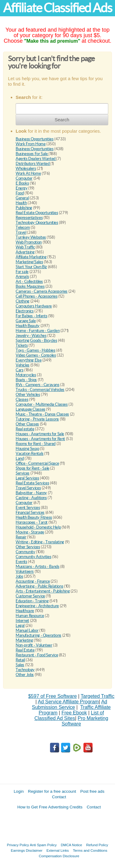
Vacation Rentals (30, 454)
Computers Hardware (34, 306)
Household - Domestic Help (38, 527)
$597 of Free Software (52, 696)
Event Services (28, 508)
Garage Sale (26, 321)
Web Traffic (25, 247)
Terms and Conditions (90, 850)
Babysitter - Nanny (31, 493)
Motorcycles (26, 375)
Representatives (29, 218)
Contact (59, 797)
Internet (22, 621)
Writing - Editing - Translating (40, 542)
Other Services (28, 547)
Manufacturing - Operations (38, 635)
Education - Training (32, 601)
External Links (58, 850)
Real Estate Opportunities (37, 213)
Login (19, 791)
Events (21, 562)
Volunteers (25, 571)
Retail (20, 660)
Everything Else (29, 360)
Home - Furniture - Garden (38, 331)
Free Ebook (74, 713)
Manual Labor (27, 630)
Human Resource (30, 616)
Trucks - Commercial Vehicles (40, 390)
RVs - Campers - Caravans (38, 385)
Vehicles (23, 365)
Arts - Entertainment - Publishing (43, 591)
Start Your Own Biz (31, 267)
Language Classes (31, 409)
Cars (19, 370)
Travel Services (28, 488)
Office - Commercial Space (37, 463)
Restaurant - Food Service (37, 655)
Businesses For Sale (32, 154)
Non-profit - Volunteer (34, 645)
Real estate (25, 429)
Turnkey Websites (31, 237)
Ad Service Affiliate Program (68, 702)
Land (20, 458)
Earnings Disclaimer (27, 850)
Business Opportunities (34, 139)
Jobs (19, 576)
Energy (22, 188)
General (22, 198)
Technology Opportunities (37, 223)
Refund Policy (97, 845)
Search (62, 120)
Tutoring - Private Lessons (37, 419)
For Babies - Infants (31, 316)
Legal (20, 626)
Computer (24, 178)
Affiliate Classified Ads (57, 8)
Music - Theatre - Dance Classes (42, 414)
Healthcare (25, 611)
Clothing (23, 301)
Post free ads (92, 791)
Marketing (24, 640)
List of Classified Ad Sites (69, 716)
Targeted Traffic (98, 696)
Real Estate (25, 650)
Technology (25, 670)
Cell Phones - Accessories (36, 296)
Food (20, 193)
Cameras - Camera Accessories (42, 291)
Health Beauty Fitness (34, 517)
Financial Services (30, 512)
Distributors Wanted (33, 164)
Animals (22, 277)
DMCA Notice (71, 845)
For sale (22, 272)
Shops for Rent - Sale (33, 468)
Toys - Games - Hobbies (35, 350)
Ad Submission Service (69, 704)
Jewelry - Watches (31, 336)
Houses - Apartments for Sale (40, 434)
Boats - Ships (26, 380)
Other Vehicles (28, 395)
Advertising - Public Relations (39, 586)
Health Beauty (28, 326)
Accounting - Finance (33, 581)
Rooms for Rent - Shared (36, 444)
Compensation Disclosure (59, 856)
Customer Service (30, 596)
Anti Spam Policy (43, 845)
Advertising (25, 252)
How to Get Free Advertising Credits (50, 807)
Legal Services (27, 478)
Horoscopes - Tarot (32, 522)
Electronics (25, 311)
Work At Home (28, 173)
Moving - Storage (30, 532)
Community (25, 552)
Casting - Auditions (31, 498)
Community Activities (33, 557)
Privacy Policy (18, 845)
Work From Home (31, 144)
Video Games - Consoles (36, 355)
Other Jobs (25, 675)
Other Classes (27, 424)
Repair (21, 537)
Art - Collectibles (29, 282)
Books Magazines (30, 286)
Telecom (23, 227)
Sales (20, 665)
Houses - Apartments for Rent (40, 439)
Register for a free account (52, 791)
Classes (22, 399)
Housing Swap (27, 449)
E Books (22, 183)
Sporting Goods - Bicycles (36, 340)
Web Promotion (29, 242)
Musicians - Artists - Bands (37, 567)
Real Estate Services (32, 483)
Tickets (22, 345)
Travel (21, 232)
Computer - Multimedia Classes (42, 404)
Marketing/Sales (29, 262)
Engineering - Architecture (37, 606)
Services (23, 473)
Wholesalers (26, 168)
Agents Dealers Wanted (36, 159)
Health (21, 203)
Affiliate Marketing (31, 257)
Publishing (24, 208)
